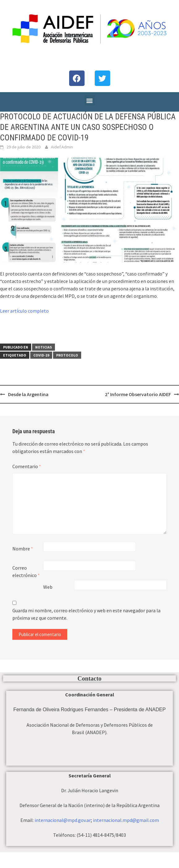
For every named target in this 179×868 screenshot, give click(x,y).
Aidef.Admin (62, 147)
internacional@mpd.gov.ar (63, 820)
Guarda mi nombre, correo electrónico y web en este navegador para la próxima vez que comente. (86, 614)
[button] (90, 100)
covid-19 (41, 355)
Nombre (23, 549)
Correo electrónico (26, 571)
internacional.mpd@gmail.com (126, 820)
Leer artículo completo (24, 311)
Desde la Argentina (28, 394)
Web (48, 587)
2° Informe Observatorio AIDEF (138, 394)
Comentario (27, 466)
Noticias (44, 347)
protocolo (67, 355)
